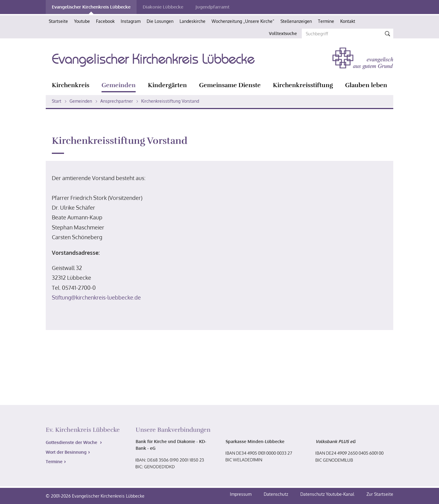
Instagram (131, 21)
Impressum (241, 494)
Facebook (105, 21)
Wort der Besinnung (66, 452)
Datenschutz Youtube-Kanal (327, 494)
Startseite (58, 21)
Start (57, 101)
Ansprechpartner (117, 101)
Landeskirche (193, 21)
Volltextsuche (283, 33)
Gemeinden (119, 85)
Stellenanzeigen (296, 21)
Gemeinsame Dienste (230, 85)
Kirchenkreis (71, 85)
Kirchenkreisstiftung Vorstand (170, 101)
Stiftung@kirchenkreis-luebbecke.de (96, 297)
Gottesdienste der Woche (72, 442)
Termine (326, 21)
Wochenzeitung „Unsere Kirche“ (243, 21)
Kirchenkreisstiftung (303, 85)
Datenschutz (277, 494)
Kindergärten (167, 85)
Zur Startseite (380, 494)
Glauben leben (366, 85)
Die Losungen (160, 21)
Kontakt (348, 21)
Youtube (82, 21)
